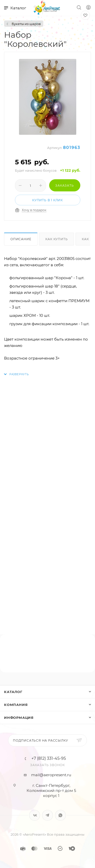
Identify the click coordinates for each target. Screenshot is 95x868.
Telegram (48, 815)
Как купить (56, 239)
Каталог (13, 692)
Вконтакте (35, 815)
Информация (19, 718)
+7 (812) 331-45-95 (49, 759)
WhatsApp (60, 815)
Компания (16, 705)
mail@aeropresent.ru (51, 775)
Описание (21, 239)
